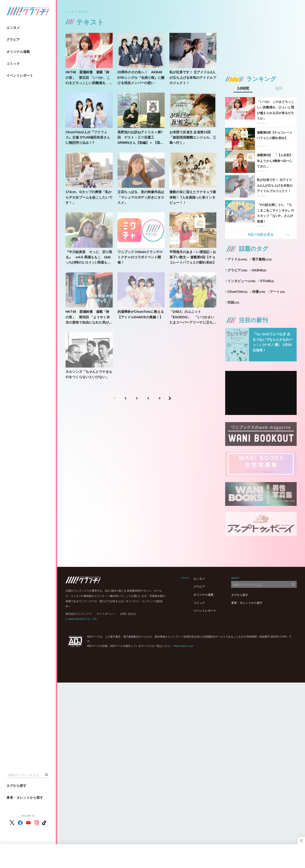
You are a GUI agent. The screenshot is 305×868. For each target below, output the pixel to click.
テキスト (84, 12)
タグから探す (16, 786)
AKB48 (259, 270)
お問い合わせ (128, 614)
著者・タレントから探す (25, 798)
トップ (69, 12)
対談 (233, 302)
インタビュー (241, 281)
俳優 (259, 292)
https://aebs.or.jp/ (183, 646)
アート (277, 292)
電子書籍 (262, 259)
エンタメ (13, 28)
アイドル (237, 259)
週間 (279, 89)
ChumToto (237, 292)
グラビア (13, 40)
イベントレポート (20, 75)
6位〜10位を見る (261, 234)
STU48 (267, 281)
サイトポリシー (106, 614)
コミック (13, 64)
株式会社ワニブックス (79, 614)
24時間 (243, 89)
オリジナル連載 (18, 52)
